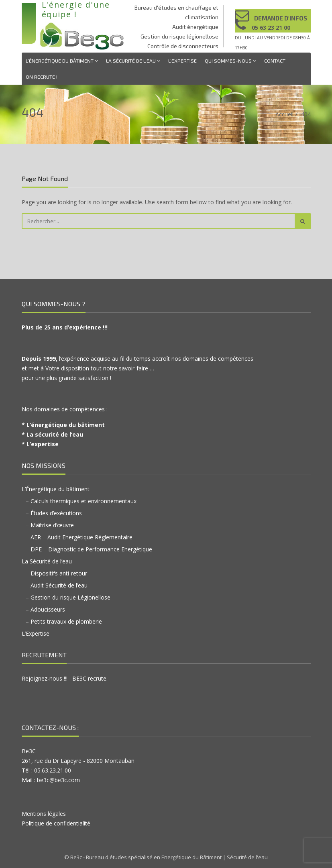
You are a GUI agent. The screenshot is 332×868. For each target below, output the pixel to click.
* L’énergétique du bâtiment (63, 425)
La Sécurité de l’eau (133, 61)
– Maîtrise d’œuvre (50, 525)
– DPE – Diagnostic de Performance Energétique (89, 549)
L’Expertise (182, 61)
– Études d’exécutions (54, 513)
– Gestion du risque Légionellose (68, 597)
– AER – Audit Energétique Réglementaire (79, 537)
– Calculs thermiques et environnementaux (81, 501)
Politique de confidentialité (56, 823)
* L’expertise (40, 444)
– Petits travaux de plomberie (64, 621)
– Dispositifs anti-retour (56, 573)
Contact (275, 61)
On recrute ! (42, 77)
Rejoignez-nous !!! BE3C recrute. (65, 678)
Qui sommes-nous (230, 61)
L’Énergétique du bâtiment (62, 61)
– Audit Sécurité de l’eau (57, 585)
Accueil (284, 114)
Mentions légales (44, 814)
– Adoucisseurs (45, 609)
